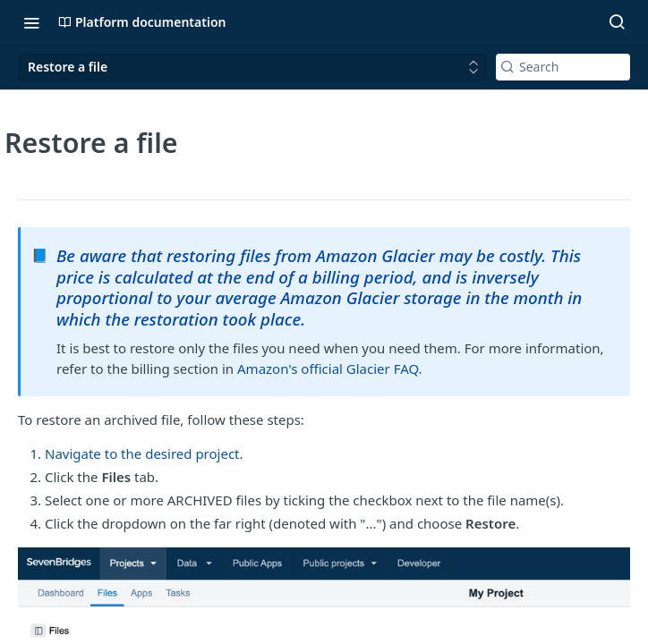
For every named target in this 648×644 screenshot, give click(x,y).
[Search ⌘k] (617, 22)
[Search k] (563, 67)
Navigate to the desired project (142, 453)
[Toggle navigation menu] (31, 22)
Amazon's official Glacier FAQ (328, 369)
